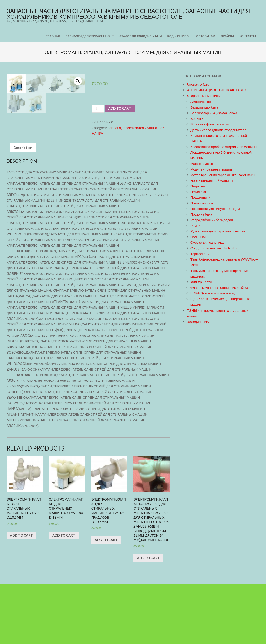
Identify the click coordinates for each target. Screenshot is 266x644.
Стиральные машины (204, 96)
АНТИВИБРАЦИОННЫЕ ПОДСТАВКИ (217, 90)
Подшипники (200, 197)
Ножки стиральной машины (212, 180)
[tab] (23, 208)
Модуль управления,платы (211, 169)
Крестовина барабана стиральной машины (224, 147)
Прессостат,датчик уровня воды (215, 209)
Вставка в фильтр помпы (210, 124)
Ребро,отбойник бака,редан (212, 220)
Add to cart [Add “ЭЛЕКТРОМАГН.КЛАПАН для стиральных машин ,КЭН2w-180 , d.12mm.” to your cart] (64, 595)
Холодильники (198, 322)
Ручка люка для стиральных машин (218, 231)
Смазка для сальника (207, 242)
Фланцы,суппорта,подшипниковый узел (221, 287)
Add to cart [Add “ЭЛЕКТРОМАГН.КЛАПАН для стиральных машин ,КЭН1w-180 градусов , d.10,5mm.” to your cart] (106, 600)
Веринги (197, 118)
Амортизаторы (202, 102)
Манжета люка (202, 164)
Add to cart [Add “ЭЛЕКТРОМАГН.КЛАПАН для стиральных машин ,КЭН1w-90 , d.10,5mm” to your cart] (21, 595)
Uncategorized (198, 84)
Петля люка (199, 192)
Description (23, 207)
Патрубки (198, 186)
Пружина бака (201, 214)
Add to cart (120, 108)
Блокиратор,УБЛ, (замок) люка (214, 113)
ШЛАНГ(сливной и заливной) (213, 293)
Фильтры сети (201, 282)
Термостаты (200, 254)
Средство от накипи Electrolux (214, 248)
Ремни (196, 225)
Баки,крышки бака (204, 107)
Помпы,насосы (202, 203)
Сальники (198, 237)
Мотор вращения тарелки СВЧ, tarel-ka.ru (222, 175)
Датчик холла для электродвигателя (218, 130)
